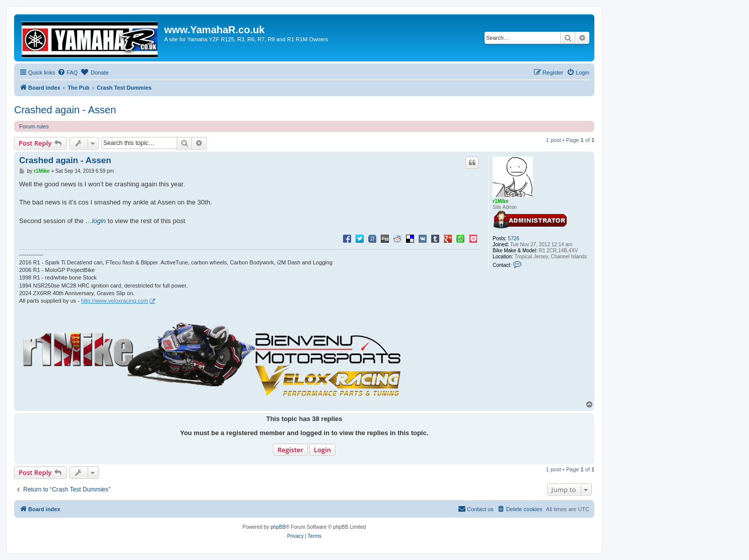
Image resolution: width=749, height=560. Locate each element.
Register (290, 450)
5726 (514, 238)
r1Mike (501, 201)
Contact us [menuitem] (476, 509)
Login (322, 450)
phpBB (278, 527)
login (99, 221)
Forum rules (34, 126)
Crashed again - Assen (65, 110)
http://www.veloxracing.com (115, 301)
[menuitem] (67, 73)
